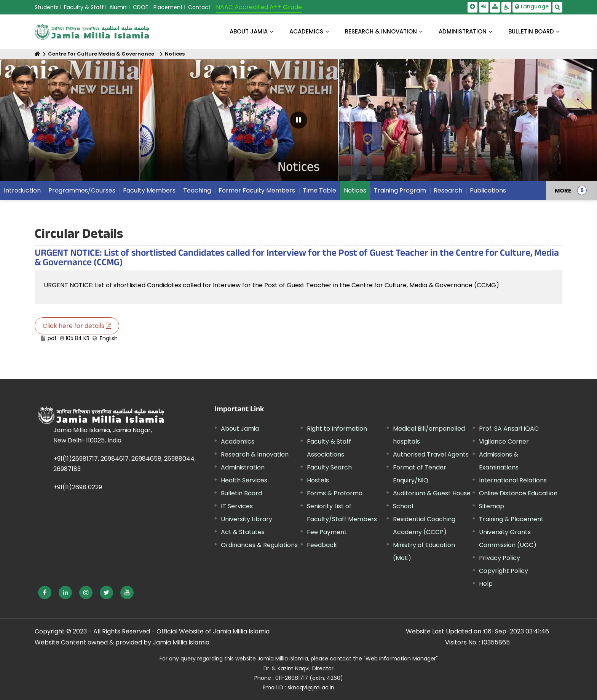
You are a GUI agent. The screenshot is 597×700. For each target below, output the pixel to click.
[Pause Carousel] (299, 120)
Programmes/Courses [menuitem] (82, 190)
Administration (243, 467)
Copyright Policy (504, 571)
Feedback (322, 545)
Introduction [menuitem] (22, 190)
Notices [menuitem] (355, 190)
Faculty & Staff (84, 7)
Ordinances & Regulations (259, 545)
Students (47, 7)
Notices (175, 54)
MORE (563, 190)
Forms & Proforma (335, 493)
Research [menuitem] (448, 190)
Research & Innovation (255, 454)
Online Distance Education (518, 493)
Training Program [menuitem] (400, 190)
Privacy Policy (500, 558)
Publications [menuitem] (488, 190)
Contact (199, 7)
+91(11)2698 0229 (78, 487)
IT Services (237, 506)
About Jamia (249, 31)
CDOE (140, 7)
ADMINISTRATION (463, 31)
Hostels (318, 480)
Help (486, 584)
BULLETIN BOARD (531, 31)
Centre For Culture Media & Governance (101, 54)
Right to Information (337, 429)
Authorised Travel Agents (431, 454)
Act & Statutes (243, 532)
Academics (238, 441)
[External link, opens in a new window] (45, 593)
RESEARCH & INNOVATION (381, 31)
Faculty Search (329, 467)
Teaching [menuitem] (197, 190)
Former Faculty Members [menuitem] (257, 190)
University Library (247, 519)
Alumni (118, 7)
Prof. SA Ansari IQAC (509, 429)
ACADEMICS (306, 31)
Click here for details (77, 326)
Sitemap (492, 506)
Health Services (244, 480)
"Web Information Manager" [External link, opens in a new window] (401, 659)
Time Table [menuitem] (319, 190)
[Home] (38, 54)
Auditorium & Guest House (432, 493)
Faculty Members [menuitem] (149, 190)
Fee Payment (327, 532)
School (403, 506)
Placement (168, 7)
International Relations (513, 480)
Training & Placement (511, 519)
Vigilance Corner (504, 441)
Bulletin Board (241, 493)
